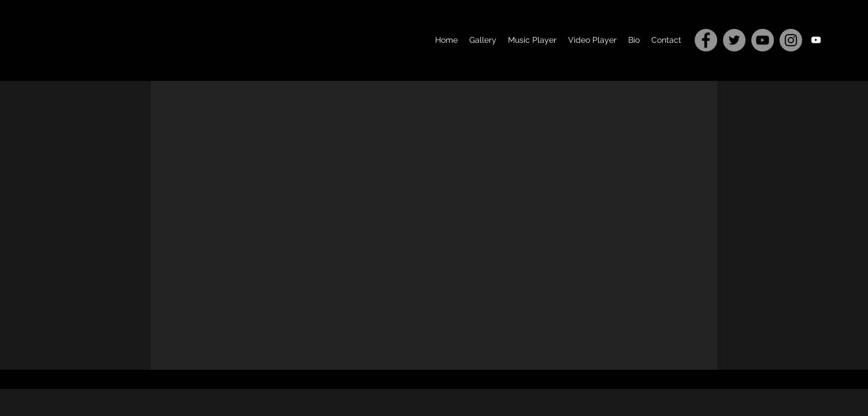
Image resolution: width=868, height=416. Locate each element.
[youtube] (816, 40)
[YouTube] (763, 40)
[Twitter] (734, 40)
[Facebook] (706, 40)
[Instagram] (791, 40)
